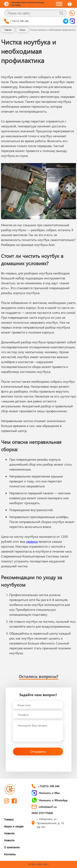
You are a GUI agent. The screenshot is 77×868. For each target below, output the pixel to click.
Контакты (10, 854)
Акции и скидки (14, 826)
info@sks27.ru (44, 807)
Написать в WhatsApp (50, 800)
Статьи (22, 30)
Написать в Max (46, 793)
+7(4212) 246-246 (16, 21)
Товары (9, 819)
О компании (12, 847)
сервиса (32, 541)
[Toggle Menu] (59, 4)
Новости (9, 833)
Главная (8, 30)
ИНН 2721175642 (42, 813)
